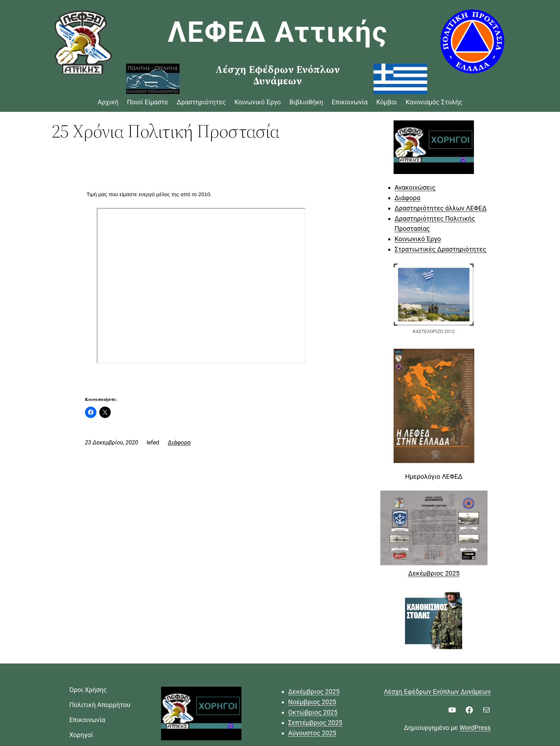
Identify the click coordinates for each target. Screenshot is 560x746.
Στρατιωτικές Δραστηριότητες (441, 249)
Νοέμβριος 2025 (312, 702)
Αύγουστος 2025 (312, 733)
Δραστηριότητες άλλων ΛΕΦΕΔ (441, 208)
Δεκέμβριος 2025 (434, 573)
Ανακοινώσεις (415, 187)
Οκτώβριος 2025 (313, 712)
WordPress (475, 728)
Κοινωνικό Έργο (418, 239)
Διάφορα (179, 442)
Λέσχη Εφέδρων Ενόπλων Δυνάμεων (437, 692)
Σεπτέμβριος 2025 (315, 723)
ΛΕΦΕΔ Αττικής (278, 32)
